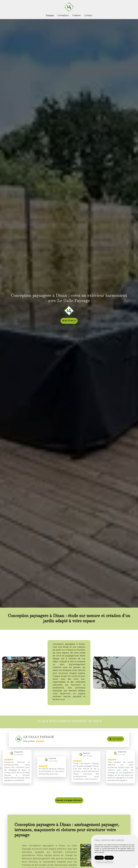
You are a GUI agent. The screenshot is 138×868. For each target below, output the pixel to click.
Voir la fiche (116, 739)
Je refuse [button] (109, 858)
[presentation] (1, 768)
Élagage (50, 15)
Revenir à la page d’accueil (69, 800)
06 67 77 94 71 (69, 321)
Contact (88, 15)
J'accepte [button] (99, 858)
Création (77, 15)
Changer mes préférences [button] (105, 862)
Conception (63, 15)
